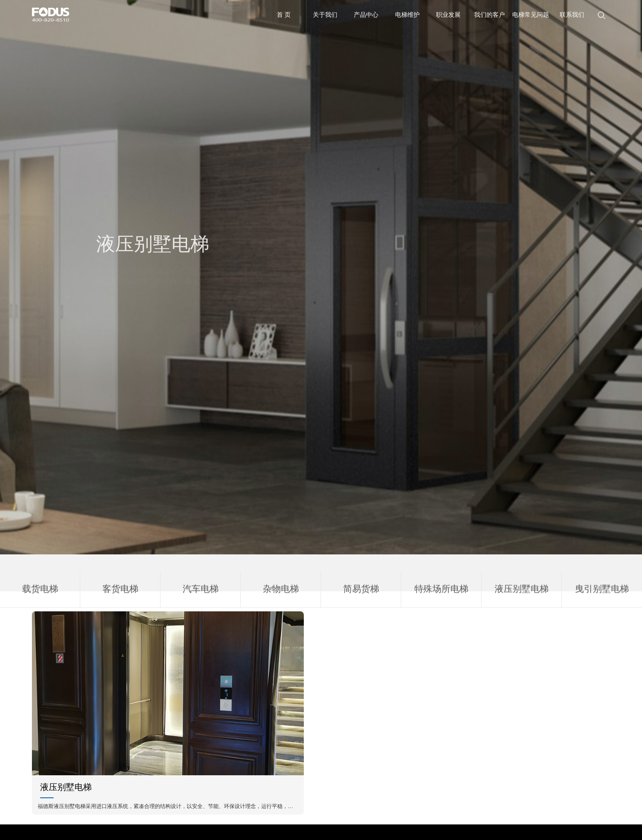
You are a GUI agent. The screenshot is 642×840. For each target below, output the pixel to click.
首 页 (284, 15)
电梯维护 (407, 15)
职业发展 (448, 15)
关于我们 (325, 15)
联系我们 (572, 15)
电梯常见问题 (531, 15)
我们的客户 (489, 15)
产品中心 (366, 15)
